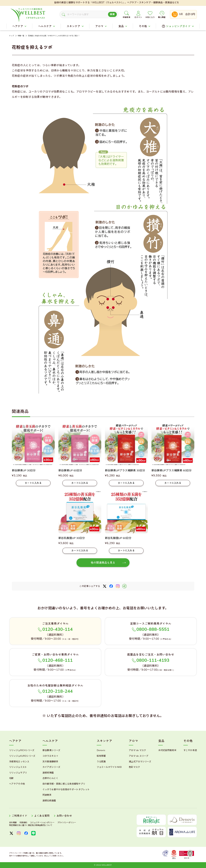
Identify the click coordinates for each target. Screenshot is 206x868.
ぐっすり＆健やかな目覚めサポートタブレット (66, 789)
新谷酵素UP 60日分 (70, 470)
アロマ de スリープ (138, 756)
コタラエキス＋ (50, 756)
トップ (12, 36)
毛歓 (11, 778)
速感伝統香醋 (49, 801)
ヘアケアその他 (17, 784)
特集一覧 (21, 36)
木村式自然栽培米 (167, 750)
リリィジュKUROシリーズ (22, 756)
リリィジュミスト (18, 767)
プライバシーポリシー (67, 823)
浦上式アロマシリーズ (140, 762)
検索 (112, 14)
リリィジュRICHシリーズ (22, 750)
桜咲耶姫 (101, 756)
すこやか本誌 (190, 750)
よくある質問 (42, 816)
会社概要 (13, 823)
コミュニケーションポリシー (42, 823)
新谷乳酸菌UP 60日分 (118, 538)
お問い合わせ (64, 816)
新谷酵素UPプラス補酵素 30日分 (125, 470)
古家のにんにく (50, 778)
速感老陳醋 (48, 773)
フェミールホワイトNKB (109, 767)
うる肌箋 (101, 762)
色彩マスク (134, 767)
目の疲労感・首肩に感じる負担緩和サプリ (64, 784)
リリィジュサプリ (18, 773)
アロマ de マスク (137, 750)
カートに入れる (33, 483)
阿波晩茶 (47, 795)
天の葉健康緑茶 (50, 762)
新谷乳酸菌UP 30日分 (72, 538)
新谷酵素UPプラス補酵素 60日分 (172, 470)
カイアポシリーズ (51, 767)
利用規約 (23, 823)
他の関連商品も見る (103, 563)
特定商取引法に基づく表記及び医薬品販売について (31, 825)
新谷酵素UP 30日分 (24, 470)
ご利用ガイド (20, 816)
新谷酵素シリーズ (51, 750)
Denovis (101, 750)
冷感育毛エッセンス (19, 762)
